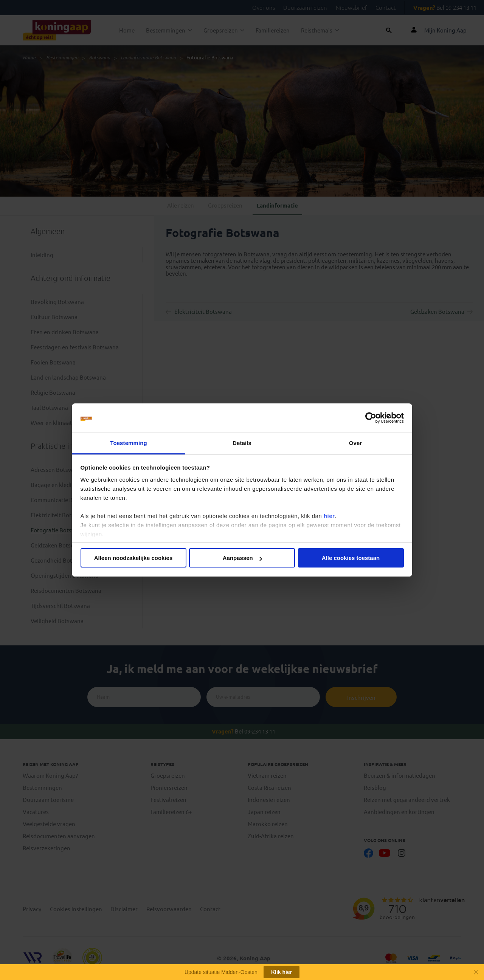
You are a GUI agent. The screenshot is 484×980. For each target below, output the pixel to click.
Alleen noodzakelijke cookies (133, 558)
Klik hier (282, 972)
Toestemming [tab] (129, 443)
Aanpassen (242, 558)
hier (329, 516)
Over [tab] (356, 443)
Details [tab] (242, 443)
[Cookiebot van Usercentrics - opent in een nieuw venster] (371, 418)
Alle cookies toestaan (351, 558)
